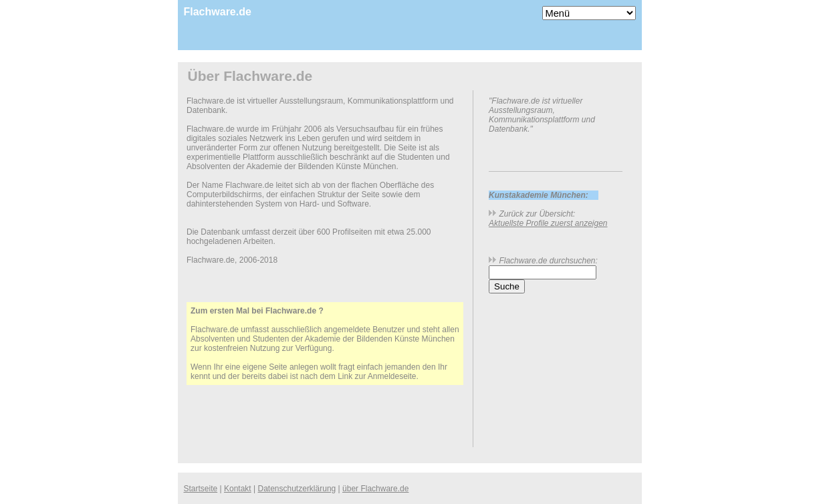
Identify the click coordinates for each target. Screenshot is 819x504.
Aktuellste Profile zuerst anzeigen (548, 223)
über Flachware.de (375, 489)
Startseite (201, 489)
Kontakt (238, 489)
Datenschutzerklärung (297, 489)
